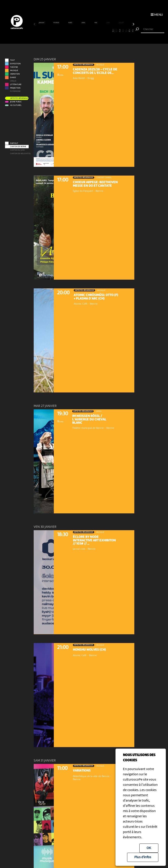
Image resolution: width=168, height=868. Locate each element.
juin (108, 23)
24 (110, 31)
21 (100, 31)
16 (84, 31)
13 (74, 31)
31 (133, 31)
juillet (121, 23)
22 (103, 31)
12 (71, 31)
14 (77, 31)
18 (91, 31)
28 (123, 31)
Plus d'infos (143, 857)
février (56, 23)
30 (129, 31)
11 (68, 31)
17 (87, 31)
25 (113, 31)
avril (84, 23)
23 (107, 31)
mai (96, 23)
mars (70, 23)
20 (97, 31)
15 (81, 31)
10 (65, 31)
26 (117, 31)
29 (126, 31)
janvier (42, 23)
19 (94, 31)
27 (120, 31)
